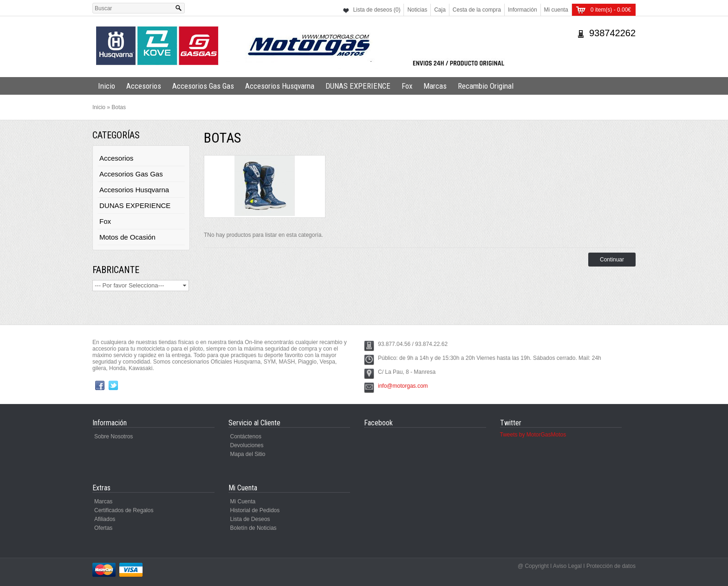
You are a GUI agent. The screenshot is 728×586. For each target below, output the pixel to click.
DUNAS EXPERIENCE (358, 86)
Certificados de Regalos (124, 510)
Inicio (107, 86)
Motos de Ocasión (127, 237)
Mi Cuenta (243, 501)
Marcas (435, 86)
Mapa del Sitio (248, 454)
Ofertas (103, 528)
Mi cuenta (556, 10)
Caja (440, 10)
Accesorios (144, 86)
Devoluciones (247, 445)
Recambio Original (486, 86)
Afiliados (105, 519)
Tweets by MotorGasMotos (533, 435)
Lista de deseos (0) (377, 10)
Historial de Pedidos (255, 510)
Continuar (612, 260)
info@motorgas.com (403, 386)
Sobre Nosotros (114, 436)
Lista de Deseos (250, 519)
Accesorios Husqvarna (280, 86)
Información (523, 10)
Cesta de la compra (477, 10)
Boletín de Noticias (253, 528)
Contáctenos (246, 436)
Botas (119, 107)
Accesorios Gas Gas (203, 86)
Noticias (417, 10)
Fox (407, 86)
